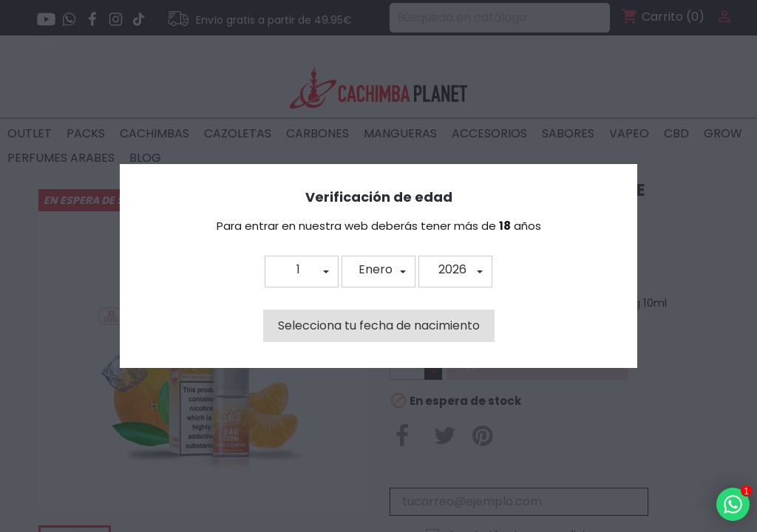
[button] (302, 272)
